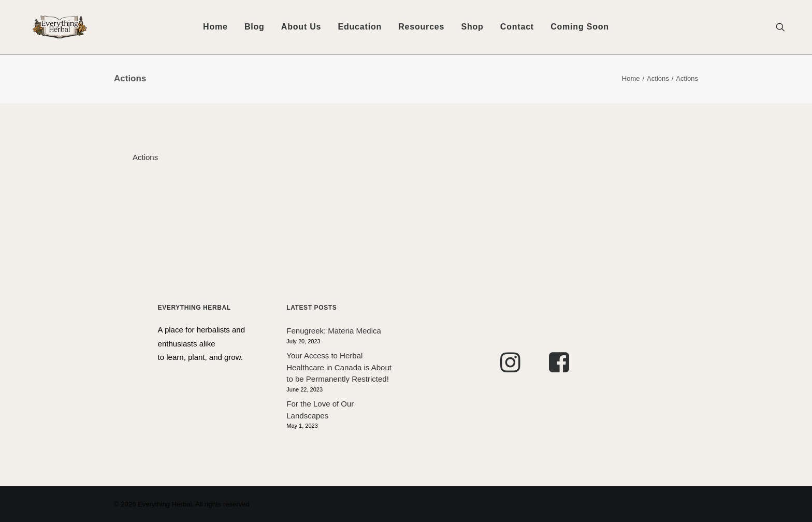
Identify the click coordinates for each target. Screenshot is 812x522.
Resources (421, 27)
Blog (255, 27)
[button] (785, 27)
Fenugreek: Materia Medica (334, 331)
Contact (517, 27)
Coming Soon (580, 27)
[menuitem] (215, 27)
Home (215, 27)
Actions (658, 78)
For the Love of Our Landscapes (320, 410)
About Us (301, 27)
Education (360, 27)
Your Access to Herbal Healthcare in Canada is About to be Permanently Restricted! (339, 367)
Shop (472, 27)
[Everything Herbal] (46, 27)
